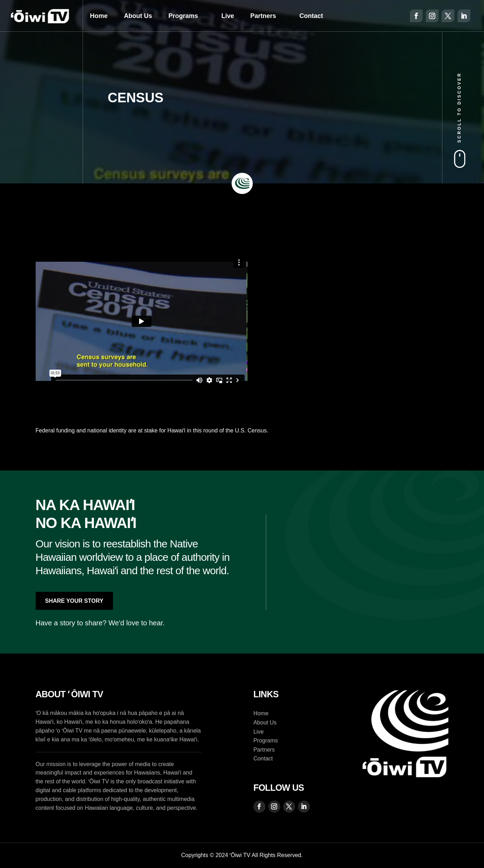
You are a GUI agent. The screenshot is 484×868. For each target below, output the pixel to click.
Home (99, 16)
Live (228, 16)
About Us (138, 16)
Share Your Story (74, 601)
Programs (183, 16)
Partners (263, 16)
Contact (311, 16)
